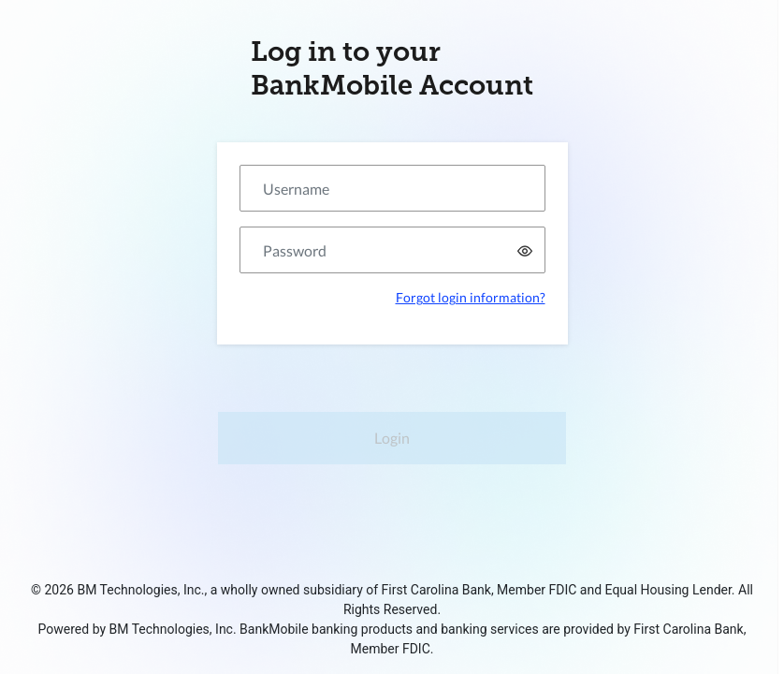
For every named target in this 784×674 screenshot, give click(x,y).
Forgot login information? (471, 297)
